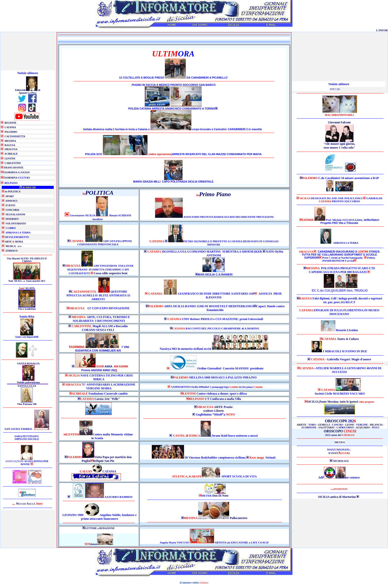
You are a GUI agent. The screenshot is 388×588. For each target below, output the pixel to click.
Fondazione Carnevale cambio (108, 394)
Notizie (28, 73)
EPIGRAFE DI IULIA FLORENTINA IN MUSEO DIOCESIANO (347, 312)
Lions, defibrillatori (367, 220)
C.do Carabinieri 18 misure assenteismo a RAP (349, 178)
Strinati (263, 458)
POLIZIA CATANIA (140, 109)
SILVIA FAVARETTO (17, 237)
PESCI (376, 427)
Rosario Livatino (347, 330)
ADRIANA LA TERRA (18, 233)
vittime (128, 434)
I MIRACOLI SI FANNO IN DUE (345, 351)
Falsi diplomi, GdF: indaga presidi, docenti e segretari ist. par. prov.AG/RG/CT (347, 300)
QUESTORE (119, 292)
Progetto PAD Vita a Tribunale (339, 223)
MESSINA (79, 317)
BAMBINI (126, 497)
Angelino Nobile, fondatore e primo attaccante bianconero (109, 517)
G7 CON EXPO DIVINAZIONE (108, 308)
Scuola (99, 438)
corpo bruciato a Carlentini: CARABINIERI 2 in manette (227, 129)
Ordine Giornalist (209, 368)
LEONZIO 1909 (73, 515)
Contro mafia (101, 434)
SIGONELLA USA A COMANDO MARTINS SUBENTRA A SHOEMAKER (212, 252)
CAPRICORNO (345, 427)
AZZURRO (112, 497)
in (93, 438)
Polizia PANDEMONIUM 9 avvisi (349, 259)
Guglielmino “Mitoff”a (212, 414)
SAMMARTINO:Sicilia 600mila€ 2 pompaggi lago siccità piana (217, 387)
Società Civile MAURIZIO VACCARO (339, 394)
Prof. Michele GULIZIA (340, 220)
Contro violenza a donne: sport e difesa (215, 394)
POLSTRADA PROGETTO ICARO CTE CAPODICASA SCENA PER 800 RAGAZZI (342, 270)
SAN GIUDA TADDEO (18, 429)
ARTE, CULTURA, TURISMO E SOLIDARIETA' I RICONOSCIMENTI (101, 319)
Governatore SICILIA (83, 215)
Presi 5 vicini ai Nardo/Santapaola (343, 258)
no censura (353, 477)
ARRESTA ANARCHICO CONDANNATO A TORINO (183, 109)
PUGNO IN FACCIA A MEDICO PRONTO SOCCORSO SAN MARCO (174, 85)
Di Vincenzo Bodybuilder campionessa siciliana (215, 458)
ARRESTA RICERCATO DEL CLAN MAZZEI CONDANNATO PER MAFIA (205, 154)
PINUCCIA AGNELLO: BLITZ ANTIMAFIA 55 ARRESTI (98, 297)
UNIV (186, 319)
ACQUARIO (363, 427)
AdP (321, 477)
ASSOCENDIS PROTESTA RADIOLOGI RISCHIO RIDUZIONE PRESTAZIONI (228, 217)
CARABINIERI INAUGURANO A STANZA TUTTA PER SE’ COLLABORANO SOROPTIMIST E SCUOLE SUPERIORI (341, 255)
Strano (216, 436)
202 (340, 435)
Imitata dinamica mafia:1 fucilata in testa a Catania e (117, 129)
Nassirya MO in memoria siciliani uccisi (186, 349)
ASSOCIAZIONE (27, 463)
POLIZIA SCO (94, 154)
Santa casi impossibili (27, 337)
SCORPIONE (309, 427)
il (11, 228)
